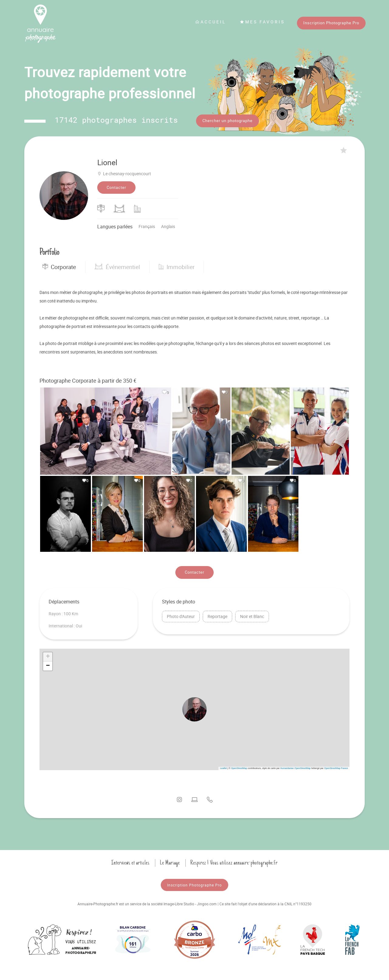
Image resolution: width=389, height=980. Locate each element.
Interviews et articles (130, 862)
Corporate (59, 266)
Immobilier (177, 266)
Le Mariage (170, 862)
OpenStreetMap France (336, 767)
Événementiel (117, 266)
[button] (194, 709)
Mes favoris (262, 22)
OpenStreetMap (239, 767)
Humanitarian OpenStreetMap (295, 767)
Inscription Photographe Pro (331, 23)
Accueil (211, 22)
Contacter (116, 186)
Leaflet (224, 767)
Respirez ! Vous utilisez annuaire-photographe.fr (234, 862)
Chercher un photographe (227, 121)
